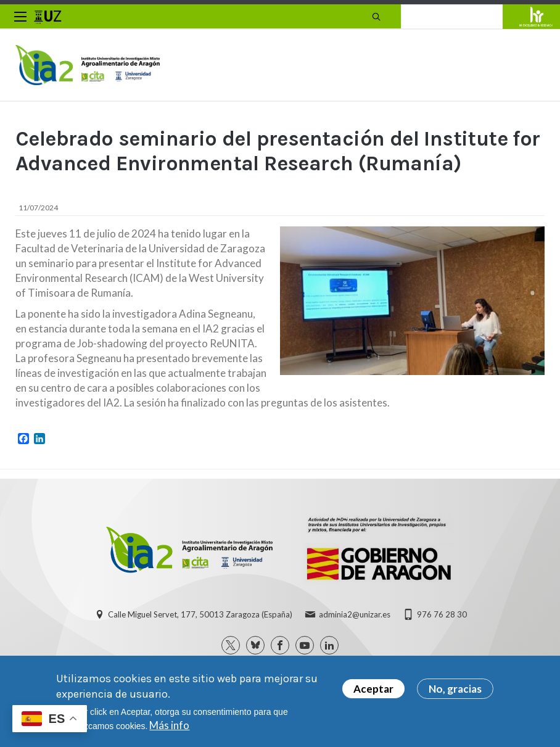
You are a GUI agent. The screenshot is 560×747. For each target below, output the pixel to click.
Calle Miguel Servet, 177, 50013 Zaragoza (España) (200, 614)
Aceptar (373, 692)
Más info (169, 728)
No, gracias (455, 692)
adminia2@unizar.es (355, 614)
